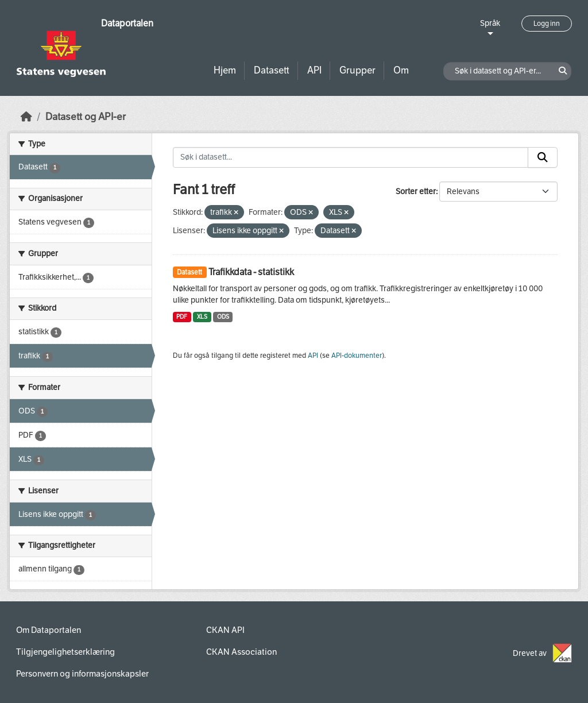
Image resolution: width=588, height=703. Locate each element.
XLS (202, 317)
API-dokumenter (357, 356)
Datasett (272, 70)
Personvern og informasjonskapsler (82, 674)
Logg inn (547, 24)
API (314, 70)
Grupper (357, 70)
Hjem (225, 70)
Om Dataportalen (49, 630)
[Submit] (543, 157)
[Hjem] (26, 117)
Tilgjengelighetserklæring (65, 652)
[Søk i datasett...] (351, 157)
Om (401, 70)
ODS (223, 317)
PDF (182, 317)
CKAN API (225, 630)
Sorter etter (416, 192)
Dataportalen (127, 23)
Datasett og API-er (86, 117)
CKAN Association (241, 652)
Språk (490, 23)
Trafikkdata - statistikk (251, 272)
